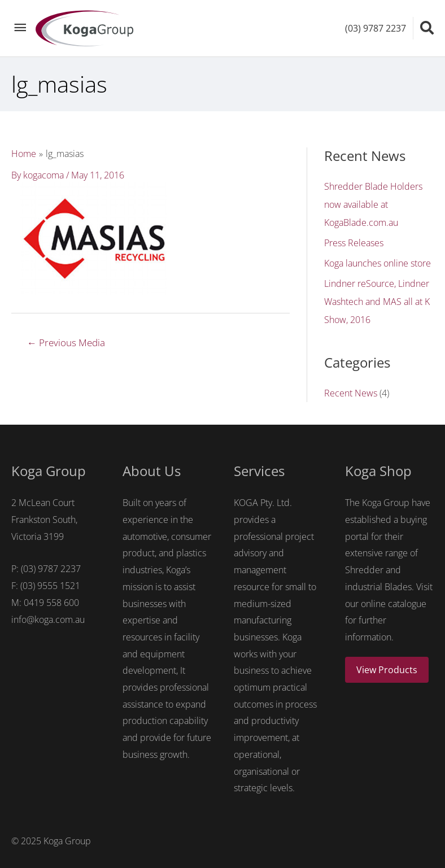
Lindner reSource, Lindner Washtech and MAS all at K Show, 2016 (377, 302)
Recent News (351, 393)
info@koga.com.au (48, 620)
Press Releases (354, 243)
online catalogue (394, 604)
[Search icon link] (427, 28)
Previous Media (66, 343)
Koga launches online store (378, 263)
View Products (387, 670)
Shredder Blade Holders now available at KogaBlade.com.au (373, 204)
